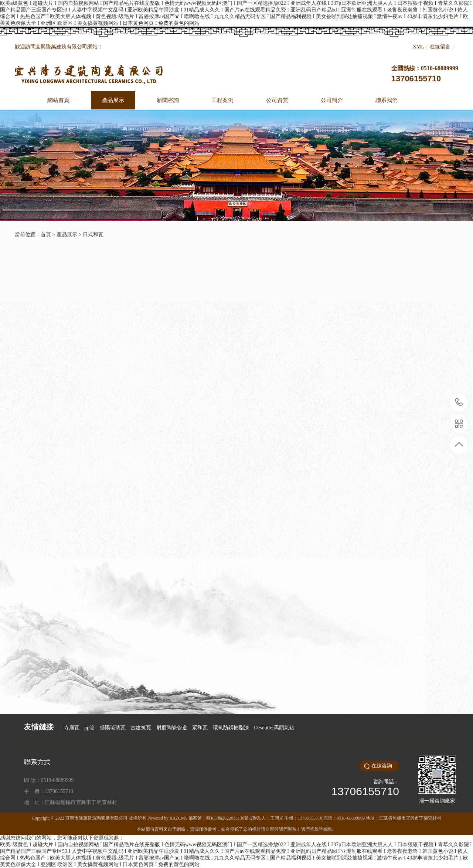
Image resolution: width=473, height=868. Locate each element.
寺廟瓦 (72, 728)
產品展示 (67, 235)
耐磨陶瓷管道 (172, 728)
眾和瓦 (200, 728)
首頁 (46, 235)
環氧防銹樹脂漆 (231, 728)
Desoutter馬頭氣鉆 (274, 728)
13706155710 (459, 402)
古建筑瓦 (141, 728)
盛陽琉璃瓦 (113, 728)
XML (418, 47)
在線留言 (440, 47)
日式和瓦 (93, 235)
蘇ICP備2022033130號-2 (229, 818)
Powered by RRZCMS (167, 818)
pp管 (89, 728)
